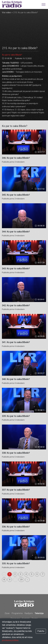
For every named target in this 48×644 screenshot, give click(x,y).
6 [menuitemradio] (37, 574)
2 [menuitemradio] (15, 574)
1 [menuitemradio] (10, 574)
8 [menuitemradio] (4, 580)
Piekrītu (41, 631)
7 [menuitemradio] (43, 574)
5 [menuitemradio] (32, 574)
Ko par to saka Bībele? (12, 55)
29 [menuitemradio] (21, 580)
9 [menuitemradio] (10, 580)
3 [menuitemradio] (21, 574)
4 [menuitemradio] (26, 574)
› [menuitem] (27, 580)
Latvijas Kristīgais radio (12, 4)
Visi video (6, 12)
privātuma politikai (10, 640)
